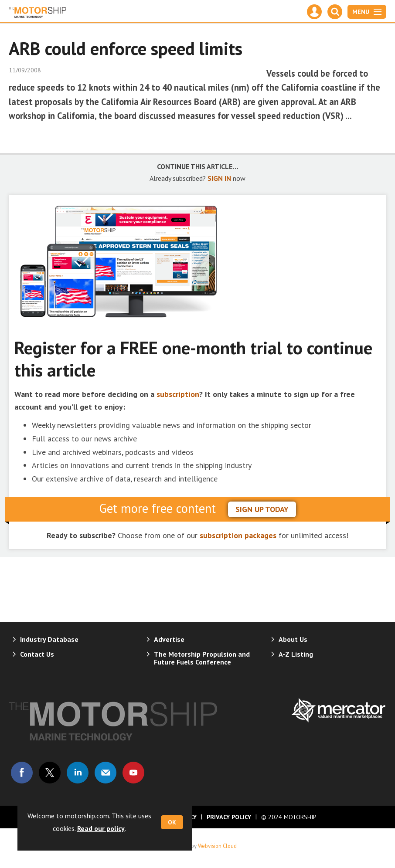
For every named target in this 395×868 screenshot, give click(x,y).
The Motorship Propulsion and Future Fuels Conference (202, 658)
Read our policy (101, 828)
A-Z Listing (296, 654)
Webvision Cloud (217, 846)
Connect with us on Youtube (133, 773)
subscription (178, 394)
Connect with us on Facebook (22, 773)
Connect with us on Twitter (50, 773)
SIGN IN (219, 178)
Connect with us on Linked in (78, 773)
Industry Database (49, 639)
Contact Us (37, 654)
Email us (106, 773)
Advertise (169, 639)
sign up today (262, 509)
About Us (293, 639)
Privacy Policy (229, 817)
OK (172, 822)
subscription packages (238, 535)
